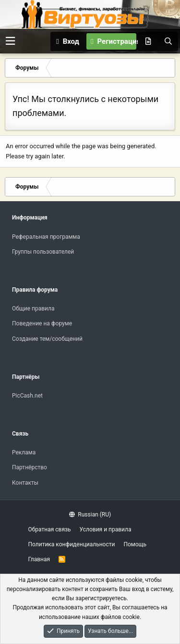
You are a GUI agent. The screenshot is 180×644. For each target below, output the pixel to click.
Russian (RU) (90, 515)
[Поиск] (168, 41)
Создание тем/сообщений (47, 339)
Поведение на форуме (42, 323)
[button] (10, 41)
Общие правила (33, 309)
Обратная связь (50, 529)
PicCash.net (27, 396)
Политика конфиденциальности (72, 544)
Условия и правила (106, 529)
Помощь (135, 544)
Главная (39, 559)
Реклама (24, 452)
